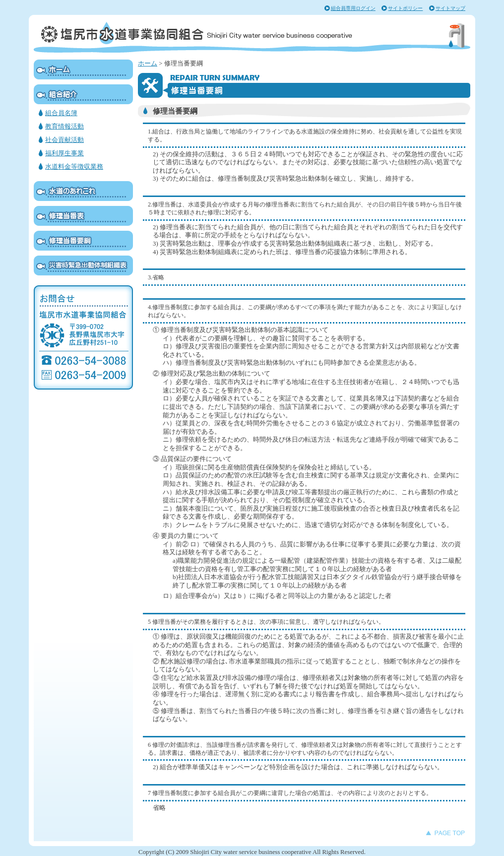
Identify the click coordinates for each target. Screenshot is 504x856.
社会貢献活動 (64, 140)
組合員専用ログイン (353, 8)
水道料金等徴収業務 (74, 167)
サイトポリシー (405, 8)
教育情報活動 (64, 127)
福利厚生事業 (64, 153)
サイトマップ (450, 8)
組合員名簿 (61, 113)
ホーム (148, 64)
